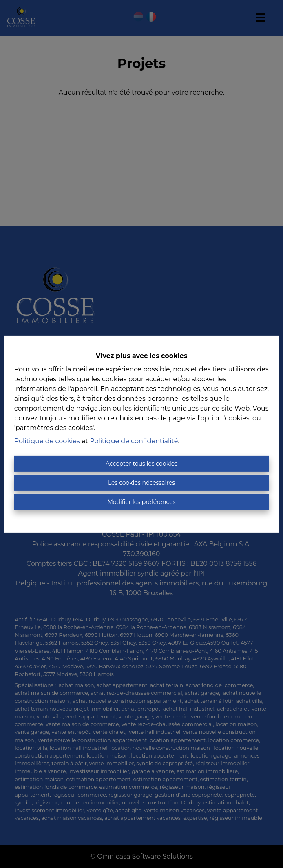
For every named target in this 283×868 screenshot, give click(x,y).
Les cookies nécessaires (141, 483)
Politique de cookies (47, 441)
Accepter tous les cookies (141, 464)
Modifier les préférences (141, 502)
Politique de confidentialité (134, 441)
